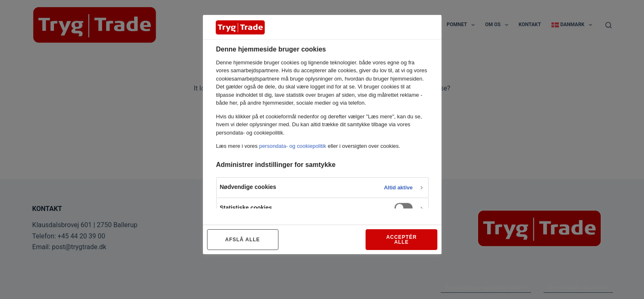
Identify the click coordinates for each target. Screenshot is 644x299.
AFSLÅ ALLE (243, 240)
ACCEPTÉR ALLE (402, 240)
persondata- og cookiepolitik (293, 146)
